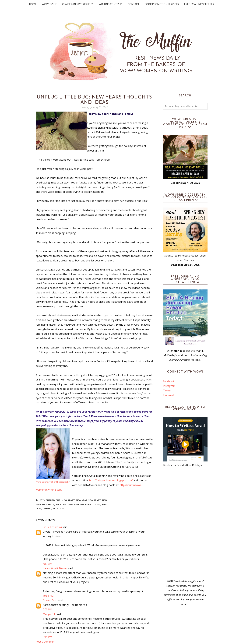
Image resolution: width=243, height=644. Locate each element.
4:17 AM (48, 564)
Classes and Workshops (78, 4)
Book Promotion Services (162, 4)
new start (68, 500)
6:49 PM (48, 637)
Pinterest (168, 395)
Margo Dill (49, 614)
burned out (53, 500)
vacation (58, 508)
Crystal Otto (50, 600)
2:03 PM (48, 609)
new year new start (88, 500)
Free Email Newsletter (199, 4)
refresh (79, 504)
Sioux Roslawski (52, 527)
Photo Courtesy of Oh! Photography (53, 482)
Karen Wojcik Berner (55, 568)
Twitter (167, 391)
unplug (47, 508)
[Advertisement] (185, 523)
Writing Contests (111, 4)
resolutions (93, 504)
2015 (42, 500)
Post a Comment (46, 642)
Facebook (169, 381)
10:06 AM (48, 596)
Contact (134, 4)
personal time (64, 504)
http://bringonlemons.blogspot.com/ (111, 480)
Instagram (169, 386)
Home (33, 4)
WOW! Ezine (49, 4)
